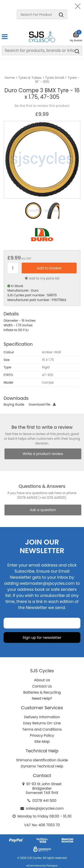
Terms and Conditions (42, 729)
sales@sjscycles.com (45, 808)
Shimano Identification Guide (42, 760)
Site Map (42, 742)
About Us (42, 680)
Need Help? (42, 698)
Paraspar (52, 866)
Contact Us (42, 686)
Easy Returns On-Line (42, 723)
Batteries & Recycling (42, 692)
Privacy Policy (42, 735)
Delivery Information (42, 717)
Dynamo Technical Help (42, 766)
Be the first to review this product (42, 106)
